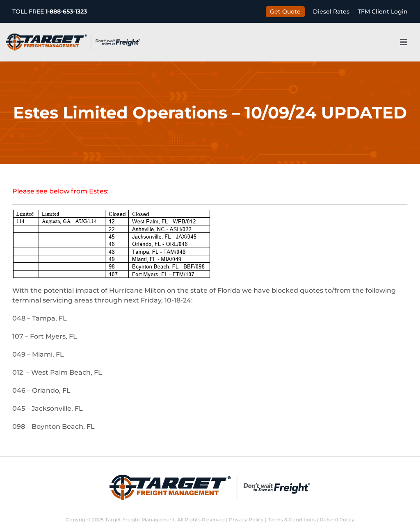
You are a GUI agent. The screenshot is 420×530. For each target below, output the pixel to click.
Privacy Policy (246, 520)
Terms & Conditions (292, 520)
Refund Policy (337, 520)
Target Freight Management (140, 520)
